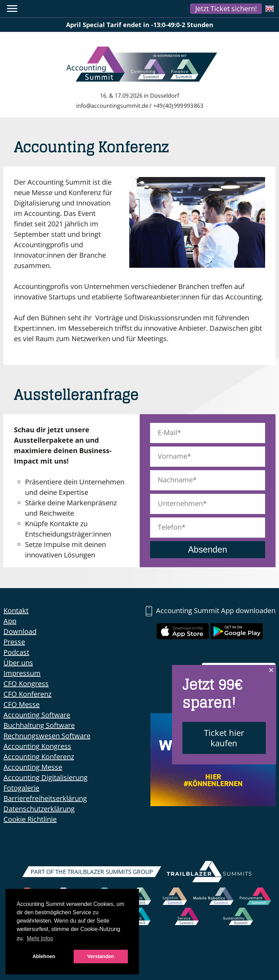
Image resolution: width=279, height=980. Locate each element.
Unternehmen (180, 503)
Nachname (175, 480)
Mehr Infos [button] (40, 938)
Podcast (16, 652)
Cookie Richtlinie (30, 819)
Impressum (22, 673)
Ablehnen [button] (44, 956)
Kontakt (16, 611)
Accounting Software (37, 715)
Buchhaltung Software (39, 725)
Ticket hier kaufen (224, 738)
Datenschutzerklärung (39, 809)
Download (20, 631)
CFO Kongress (26, 684)
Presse (14, 642)
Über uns (18, 663)
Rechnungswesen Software (47, 736)
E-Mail (167, 432)
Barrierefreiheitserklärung (45, 798)
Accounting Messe (33, 767)
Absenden (208, 549)
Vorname (173, 456)
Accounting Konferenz (39, 757)
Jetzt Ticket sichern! (226, 9)
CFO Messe (22, 704)
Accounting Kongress (37, 746)
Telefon (170, 527)
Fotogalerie (21, 788)
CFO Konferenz (27, 694)
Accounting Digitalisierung (46, 777)
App (10, 621)
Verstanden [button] (101, 956)
